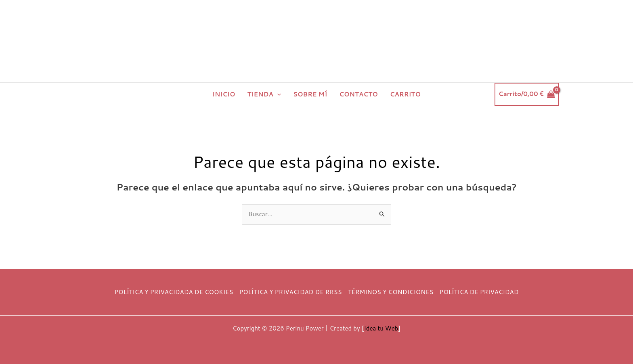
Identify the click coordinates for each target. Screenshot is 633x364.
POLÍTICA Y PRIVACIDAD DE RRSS (290, 292)
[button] (277, 94)
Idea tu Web (381, 328)
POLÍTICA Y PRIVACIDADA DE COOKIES (174, 292)
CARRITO (405, 94)
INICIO (224, 94)
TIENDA (264, 94)
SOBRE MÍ (310, 94)
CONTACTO (358, 94)
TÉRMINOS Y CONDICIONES (391, 292)
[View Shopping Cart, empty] (527, 94)
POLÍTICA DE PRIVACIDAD (479, 292)
